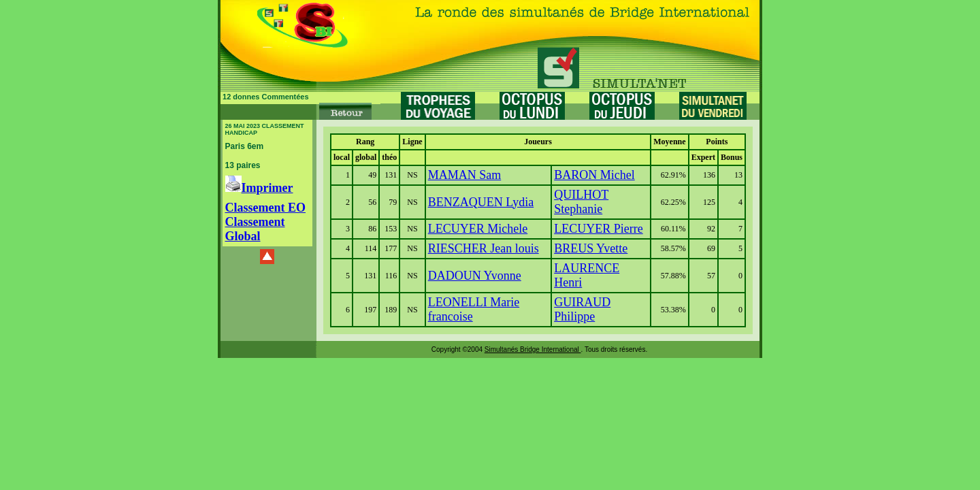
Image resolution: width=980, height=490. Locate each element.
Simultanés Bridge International (533, 349)
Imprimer (259, 188)
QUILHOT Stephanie (581, 202)
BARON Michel (594, 175)
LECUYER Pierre (598, 229)
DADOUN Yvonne (475, 276)
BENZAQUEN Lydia (481, 202)
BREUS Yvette (591, 248)
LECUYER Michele (478, 229)
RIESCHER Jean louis (484, 248)
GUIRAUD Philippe (582, 309)
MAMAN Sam (465, 175)
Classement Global (255, 229)
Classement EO (266, 208)
